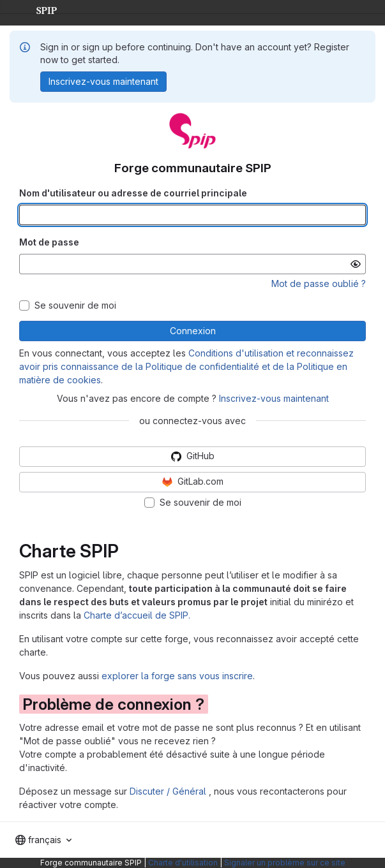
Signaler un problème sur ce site (285, 863)
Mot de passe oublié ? (319, 283)
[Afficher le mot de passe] (356, 264)
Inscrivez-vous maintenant (274, 398)
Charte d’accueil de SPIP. (137, 615)
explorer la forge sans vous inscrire (177, 676)
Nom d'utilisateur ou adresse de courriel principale (133, 193)
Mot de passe (49, 242)
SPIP (36, 9)
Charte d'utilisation (183, 863)
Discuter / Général (169, 791)
